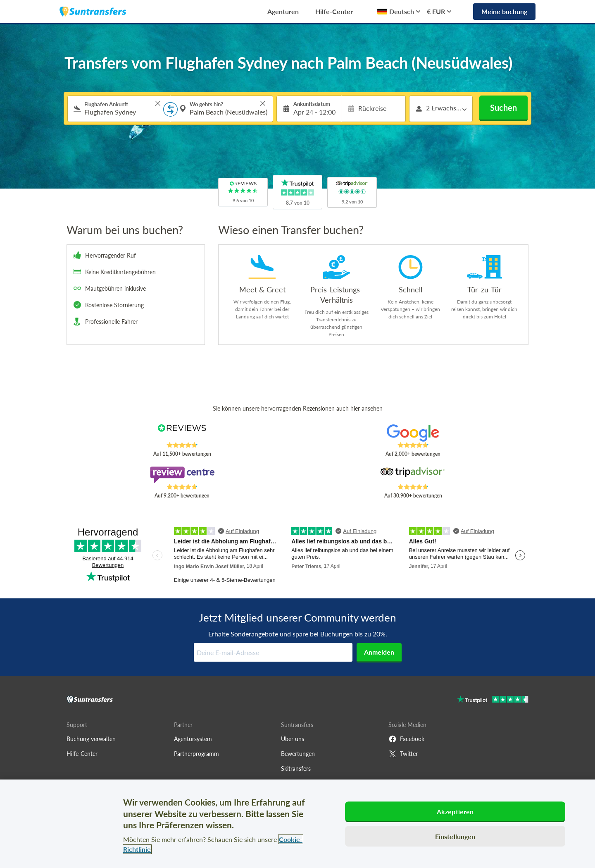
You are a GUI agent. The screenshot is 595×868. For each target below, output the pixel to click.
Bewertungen (298, 754)
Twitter (403, 754)
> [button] (158, 103)
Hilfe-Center (334, 11)
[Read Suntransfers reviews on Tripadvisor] (413, 475)
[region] (297, 824)
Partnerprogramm (196, 754)
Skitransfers (296, 769)
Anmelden (379, 652)
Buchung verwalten (91, 739)
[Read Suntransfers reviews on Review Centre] (182, 475)
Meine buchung (504, 11)
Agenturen (283, 11)
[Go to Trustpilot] (493, 700)
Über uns (293, 739)
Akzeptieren (455, 812)
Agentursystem (193, 739)
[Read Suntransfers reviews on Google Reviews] (413, 433)
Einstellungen (455, 836)
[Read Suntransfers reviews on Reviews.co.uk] (182, 433)
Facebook (406, 739)
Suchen (503, 108)
